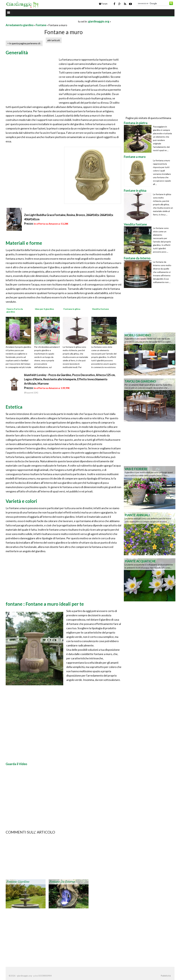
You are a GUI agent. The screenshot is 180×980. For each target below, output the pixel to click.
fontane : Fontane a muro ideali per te (45, 604)
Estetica (14, 407)
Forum (103, 4)
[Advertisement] (42, 21)
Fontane (41, 25)
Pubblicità (166, 976)
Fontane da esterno (62, 882)
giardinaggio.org (99, 21)
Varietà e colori (21, 501)
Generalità (17, 52)
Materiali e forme (24, 243)
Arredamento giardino (20, 25)
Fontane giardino (18, 882)
